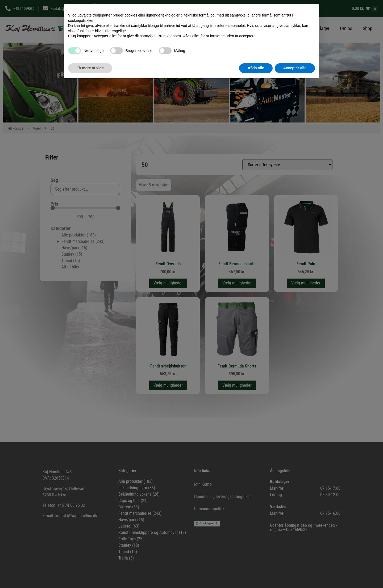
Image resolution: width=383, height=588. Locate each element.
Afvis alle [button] (256, 68)
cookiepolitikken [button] (81, 21)
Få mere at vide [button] (90, 68)
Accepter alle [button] (295, 68)
